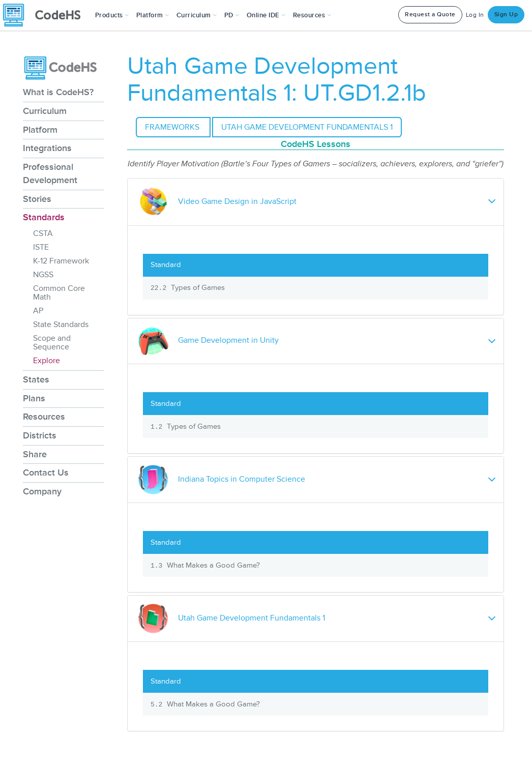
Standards (44, 217)
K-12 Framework (61, 261)
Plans (34, 398)
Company (42, 491)
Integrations (47, 148)
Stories (37, 199)
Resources (44, 417)
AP (38, 311)
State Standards (61, 324)
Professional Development (50, 173)
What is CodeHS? (58, 92)
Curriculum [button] (197, 15)
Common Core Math (59, 293)
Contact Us (46, 473)
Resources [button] (312, 15)
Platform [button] (153, 15)
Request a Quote (430, 14)
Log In (475, 15)
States (36, 379)
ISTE (41, 247)
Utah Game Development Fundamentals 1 (307, 127)
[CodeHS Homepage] (46, 15)
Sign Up (506, 14)
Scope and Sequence (52, 343)
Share (35, 454)
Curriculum (45, 111)
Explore (47, 361)
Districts (40, 435)
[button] (112, 15)
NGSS (43, 275)
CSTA (43, 233)
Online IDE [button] (266, 15)
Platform (40, 130)
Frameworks (173, 127)
